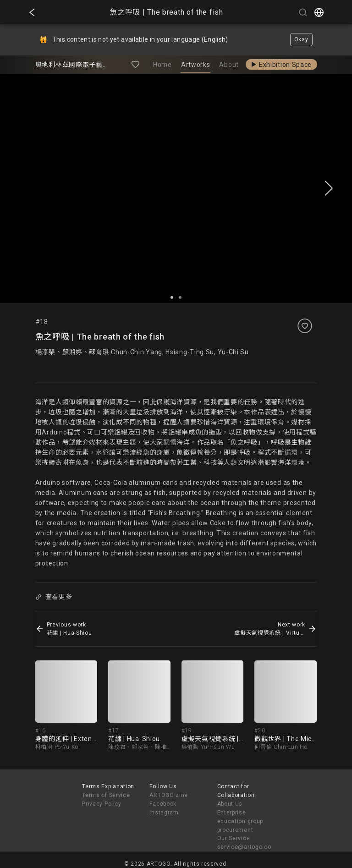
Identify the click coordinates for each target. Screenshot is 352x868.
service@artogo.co (244, 847)
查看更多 (54, 597)
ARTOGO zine (169, 795)
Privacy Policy (102, 804)
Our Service (234, 838)
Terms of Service (106, 795)
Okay (301, 39)
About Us (230, 804)
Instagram (164, 813)
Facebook (163, 804)
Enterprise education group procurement (240, 821)
